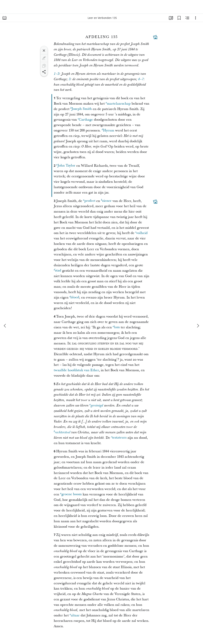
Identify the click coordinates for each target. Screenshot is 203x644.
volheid (141, 233)
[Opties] (196, 18)
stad (57, 270)
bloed (74, 297)
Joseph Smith (81, 109)
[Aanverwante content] (187, 18)
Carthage (85, 119)
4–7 (141, 79)
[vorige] (5, 326)
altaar (75, 615)
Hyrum (108, 130)
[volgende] (198, 326)
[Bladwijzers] (179, 18)
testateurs (119, 438)
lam (116, 327)
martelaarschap (118, 103)
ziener (106, 201)
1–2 (56, 74)
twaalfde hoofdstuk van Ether (76, 370)
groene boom (71, 494)
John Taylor (66, 165)
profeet (89, 201)
